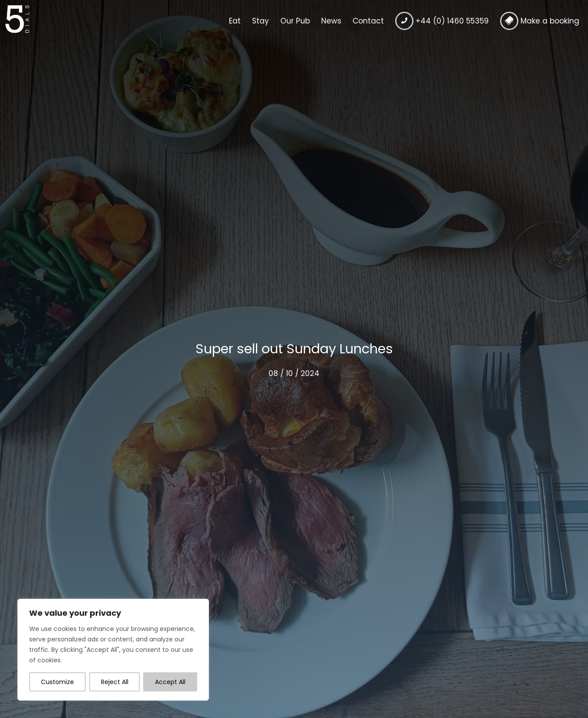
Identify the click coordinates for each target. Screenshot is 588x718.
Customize (57, 682)
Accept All (170, 682)
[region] (113, 650)
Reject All (115, 682)
